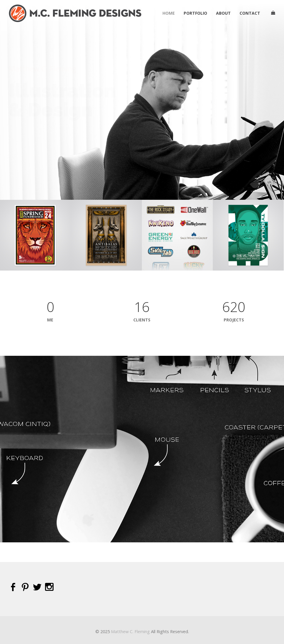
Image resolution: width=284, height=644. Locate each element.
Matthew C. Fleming (130, 632)
